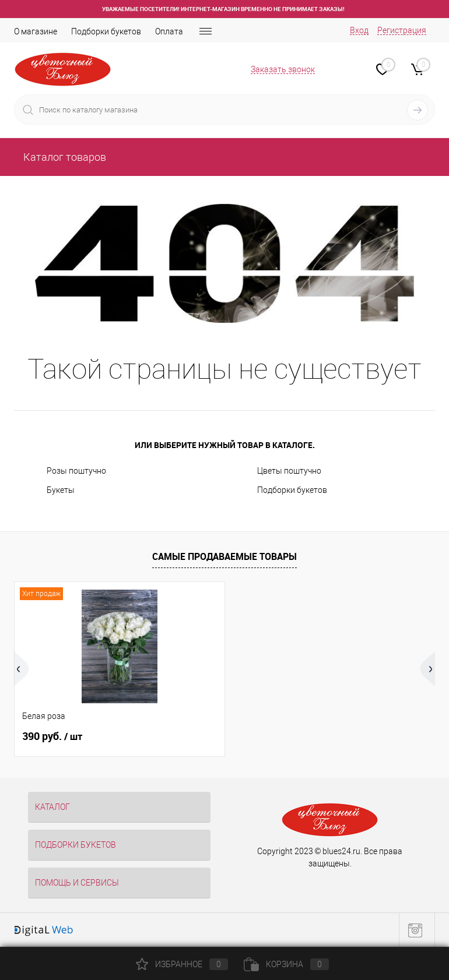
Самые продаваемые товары (224, 556)
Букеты (61, 490)
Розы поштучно (76, 471)
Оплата (169, 31)
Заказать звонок (283, 69)
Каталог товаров (64, 157)
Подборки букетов (106, 31)
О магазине (36, 31)
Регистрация (402, 30)
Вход (359, 30)
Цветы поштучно (289, 471)
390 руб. (52, 736)
